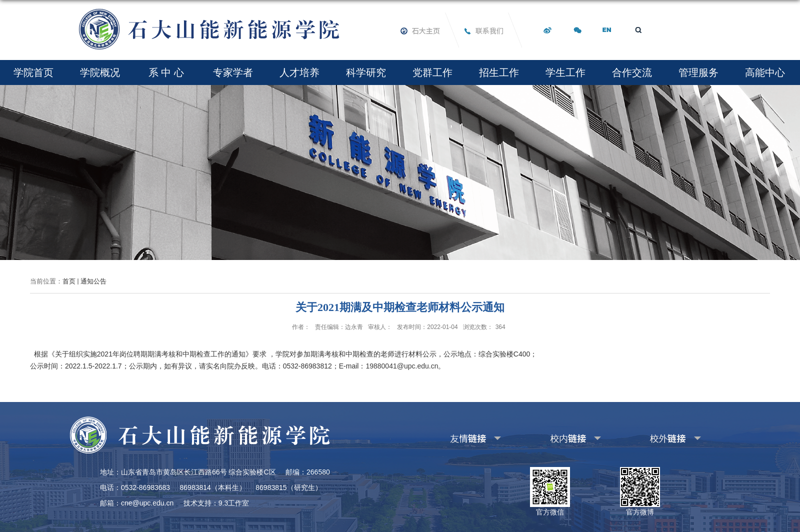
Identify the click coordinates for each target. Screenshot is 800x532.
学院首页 (33, 72)
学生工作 (565, 72)
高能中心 (765, 72)
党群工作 (432, 72)
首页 (69, 281)
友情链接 (453, 437)
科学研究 (366, 72)
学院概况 (100, 72)
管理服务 (698, 72)
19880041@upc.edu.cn (402, 366)
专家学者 (233, 72)
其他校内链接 (559, 437)
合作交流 (632, 72)
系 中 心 (166, 72)
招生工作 (499, 72)
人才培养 (299, 72)
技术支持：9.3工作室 (216, 503)
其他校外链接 (659, 437)
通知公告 (93, 281)
